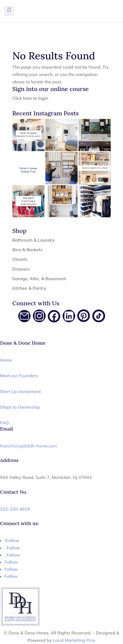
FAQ (4, 423)
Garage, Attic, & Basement (39, 279)
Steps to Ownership (20, 407)
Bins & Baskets (27, 250)
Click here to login (30, 98)
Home (6, 360)
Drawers (21, 269)
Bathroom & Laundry (33, 240)
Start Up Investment (20, 391)
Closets (20, 259)
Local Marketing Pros (74, 640)
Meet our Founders (19, 376)
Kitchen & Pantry (29, 288)
